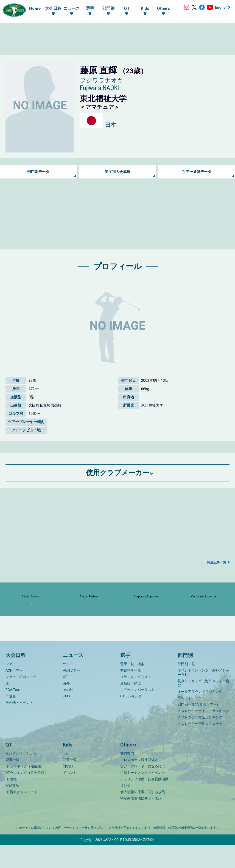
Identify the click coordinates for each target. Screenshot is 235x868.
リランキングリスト (136, 700)
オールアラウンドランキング (200, 715)
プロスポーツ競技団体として (143, 783)
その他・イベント (19, 726)
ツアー (11, 687)
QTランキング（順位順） (25, 789)
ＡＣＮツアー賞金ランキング (200, 740)
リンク (125, 809)
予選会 (11, 719)
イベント (70, 796)
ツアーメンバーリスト (137, 713)
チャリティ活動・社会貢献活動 (144, 802)
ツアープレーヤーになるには (143, 789)
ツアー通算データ (197, 172)
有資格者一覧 (131, 693)
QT (8, 706)
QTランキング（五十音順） (27, 796)
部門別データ (38, 172)
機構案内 (127, 776)
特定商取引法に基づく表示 (141, 821)
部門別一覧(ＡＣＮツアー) (198, 727)
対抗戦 (68, 789)
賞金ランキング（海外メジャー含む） (203, 706)
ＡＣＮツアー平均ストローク (200, 747)
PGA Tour (13, 713)
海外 (66, 706)
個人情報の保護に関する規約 (143, 815)
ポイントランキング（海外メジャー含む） (203, 696)
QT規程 (11, 802)
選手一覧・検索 (132, 687)
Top (66, 776)
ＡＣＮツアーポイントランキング (203, 734)
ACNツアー (14, 693)
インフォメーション (21, 776)
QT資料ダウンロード (21, 815)
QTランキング (131, 719)
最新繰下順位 (131, 706)
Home (30, 8)
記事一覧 (12, 783)
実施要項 (12, 809)
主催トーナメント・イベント (143, 796)
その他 (68, 713)
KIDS (66, 719)
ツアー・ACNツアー (21, 700)
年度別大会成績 (117, 172)
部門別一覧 (186, 687)
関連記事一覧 (217, 562)
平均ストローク (190, 721)
